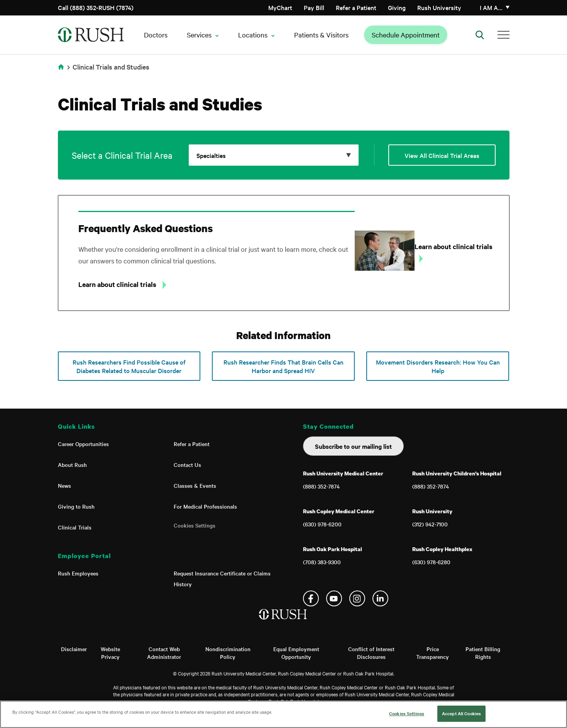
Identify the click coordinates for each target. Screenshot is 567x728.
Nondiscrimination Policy (228, 653)
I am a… (491, 7)
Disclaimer (74, 649)
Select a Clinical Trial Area (122, 155)
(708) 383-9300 (322, 562)
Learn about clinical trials (118, 284)
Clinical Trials (75, 527)
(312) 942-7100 (430, 524)
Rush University (439, 7)
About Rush (72, 465)
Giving (397, 7)
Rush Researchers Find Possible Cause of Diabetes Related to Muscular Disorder (129, 366)
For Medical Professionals (205, 506)
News (64, 485)
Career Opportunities (83, 444)
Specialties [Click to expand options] (211, 155)
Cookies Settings (195, 525)
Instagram (357, 598)
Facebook (311, 598)
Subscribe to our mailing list (353, 446)
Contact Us (187, 465)
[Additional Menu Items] (504, 35)
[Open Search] (480, 35)
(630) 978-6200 (322, 524)
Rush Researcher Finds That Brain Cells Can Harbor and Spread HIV (283, 366)
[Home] (283, 622)
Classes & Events (195, 485)
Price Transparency (432, 653)
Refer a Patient (356, 7)
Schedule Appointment (406, 35)
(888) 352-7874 (321, 486)
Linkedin (380, 598)
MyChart (280, 7)
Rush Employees (78, 573)
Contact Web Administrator (164, 653)
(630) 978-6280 (431, 562)
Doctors (156, 35)
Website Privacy (110, 653)
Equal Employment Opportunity (296, 653)
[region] (283, 714)
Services (199, 35)
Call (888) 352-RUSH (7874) (96, 7)
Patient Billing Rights (483, 653)
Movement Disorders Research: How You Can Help (438, 366)
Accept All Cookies (461, 713)
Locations (253, 35)
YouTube (334, 598)
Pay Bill (314, 7)
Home (61, 67)
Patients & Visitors (321, 35)
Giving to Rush (76, 506)
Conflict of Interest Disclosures (371, 653)
